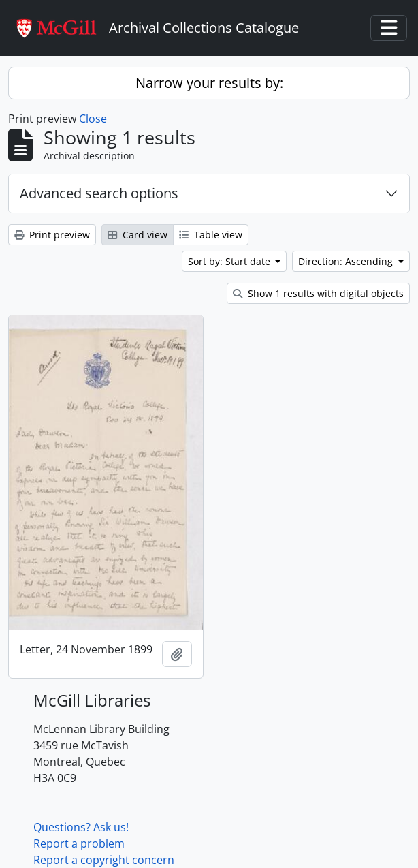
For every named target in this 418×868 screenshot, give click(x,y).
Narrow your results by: (209, 83)
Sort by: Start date (230, 261)
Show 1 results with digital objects (318, 293)
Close (93, 119)
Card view (138, 235)
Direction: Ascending (347, 261)
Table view (211, 235)
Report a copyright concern (104, 860)
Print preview (52, 235)
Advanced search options (99, 193)
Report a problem (79, 843)
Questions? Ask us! (81, 827)
